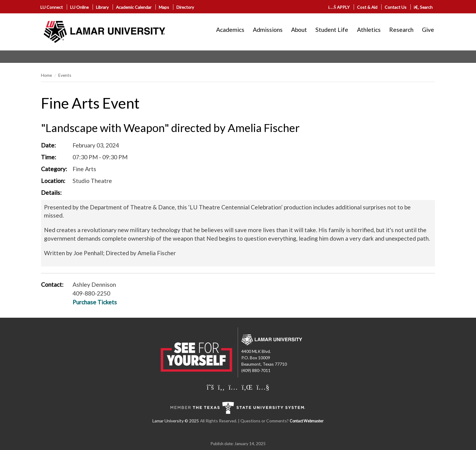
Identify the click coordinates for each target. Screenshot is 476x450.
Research (401, 30)
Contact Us (396, 7)
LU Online (79, 7)
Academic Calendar (134, 7)
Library (102, 7)
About (299, 30)
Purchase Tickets (95, 302)
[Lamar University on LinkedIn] (248, 387)
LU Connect (52, 7)
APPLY (339, 7)
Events (65, 75)
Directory (185, 7)
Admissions (268, 30)
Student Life (332, 30)
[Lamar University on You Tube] (263, 387)
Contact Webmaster (307, 421)
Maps (164, 7)
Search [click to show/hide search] (423, 7)
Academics (230, 30)
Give (428, 30)
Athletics (369, 30)
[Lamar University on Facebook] (222, 387)
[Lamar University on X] (211, 387)
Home (46, 75)
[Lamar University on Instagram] (234, 387)
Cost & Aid (367, 7)
